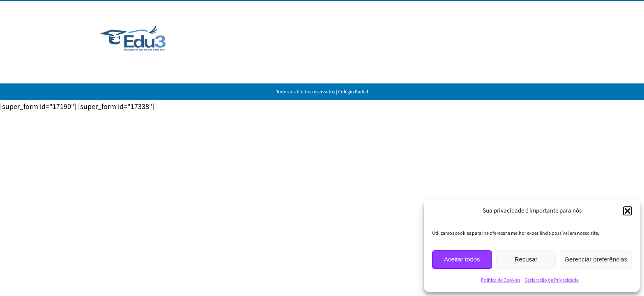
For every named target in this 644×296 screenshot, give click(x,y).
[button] (628, 211)
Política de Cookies (501, 280)
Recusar (526, 259)
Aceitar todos (462, 259)
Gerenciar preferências (596, 259)
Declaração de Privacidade (552, 280)
